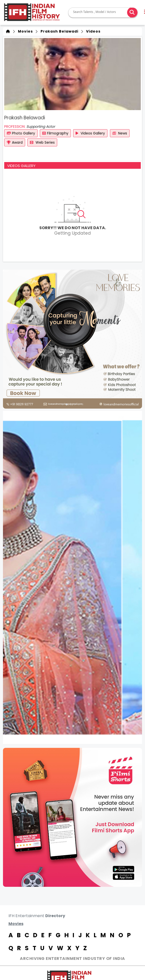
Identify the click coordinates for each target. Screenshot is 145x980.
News (120, 133)
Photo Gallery (21, 133)
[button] (63, 404)
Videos (92, 31)
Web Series (42, 142)
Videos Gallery (90, 133)
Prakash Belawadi (58, 31)
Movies (24, 31)
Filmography (55, 133)
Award (15, 142)
